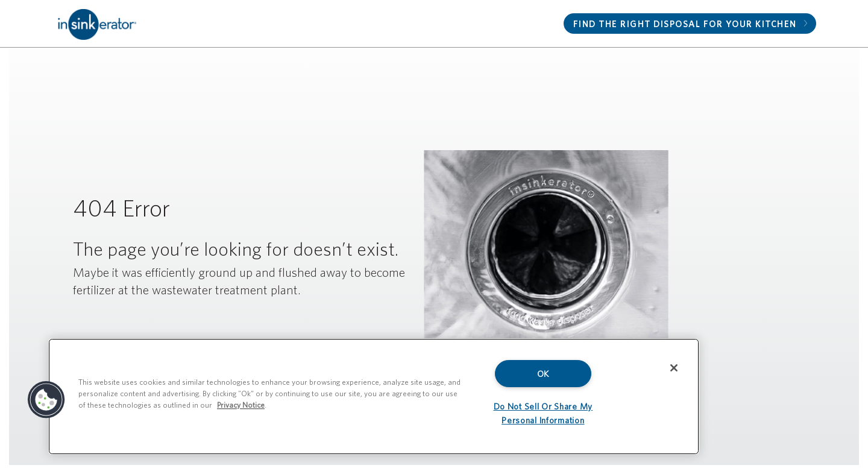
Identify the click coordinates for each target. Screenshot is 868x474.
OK (543, 374)
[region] (374, 397)
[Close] (674, 368)
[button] (46, 400)
